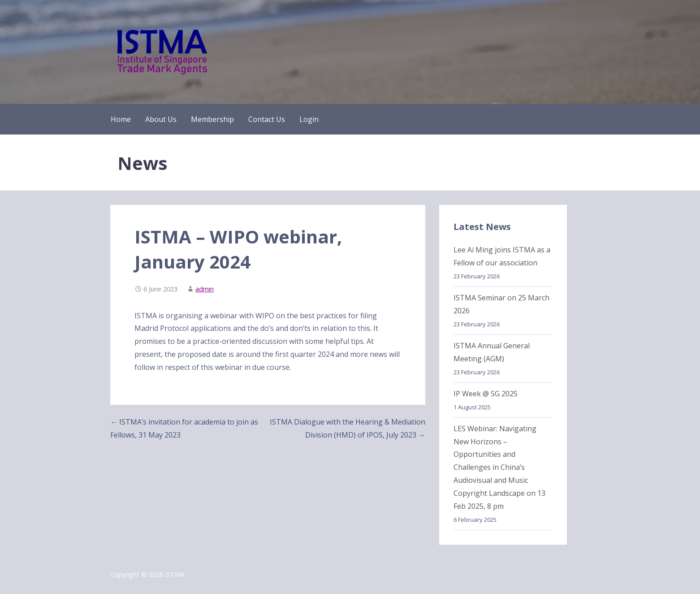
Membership (212, 119)
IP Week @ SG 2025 (486, 394)
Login (309, 119)
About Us (161, 119)
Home (121, 119)
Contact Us (267, 119)
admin (205, 289)
